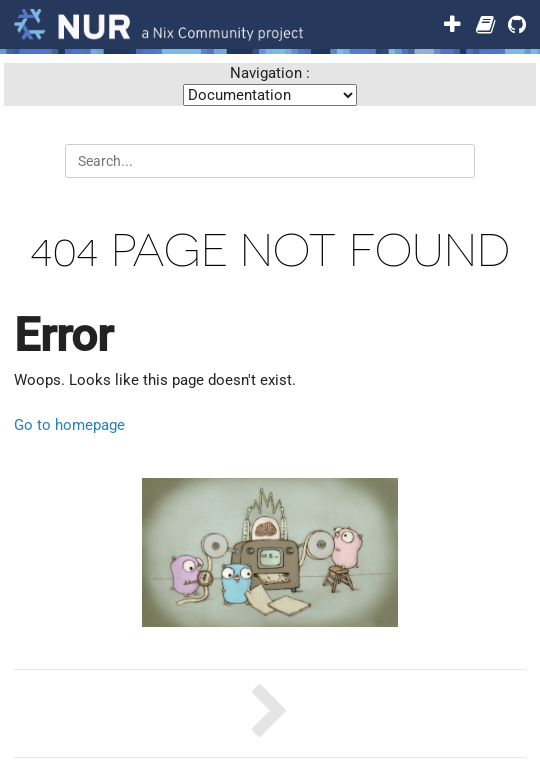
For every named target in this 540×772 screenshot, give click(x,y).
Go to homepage (69, 425)
